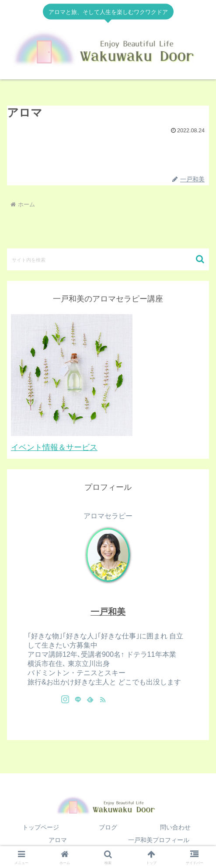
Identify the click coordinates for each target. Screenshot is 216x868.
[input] (108, 259)
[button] (200, 259)
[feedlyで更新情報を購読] (90, 699)
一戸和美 (108, 612)
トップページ (41, 827)
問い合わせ (175, 827)
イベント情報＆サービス (54, 447)
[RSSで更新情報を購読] (103, 699)
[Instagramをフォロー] (65, 699)
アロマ (58, 840)
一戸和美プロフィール (159, 840)
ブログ (108, 827)
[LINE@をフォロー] (78, 699)
